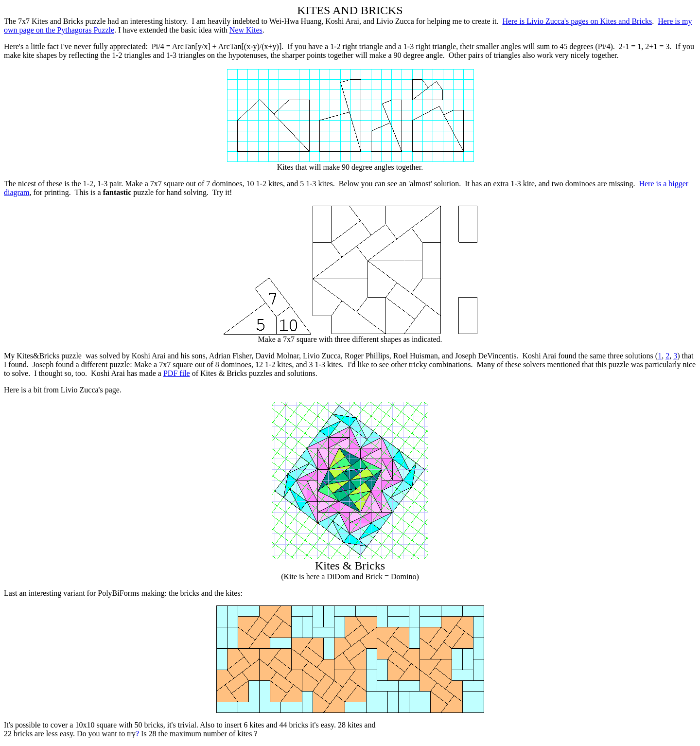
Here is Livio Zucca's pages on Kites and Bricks (577, 21)
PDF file (177, 373)
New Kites (246, 30)
